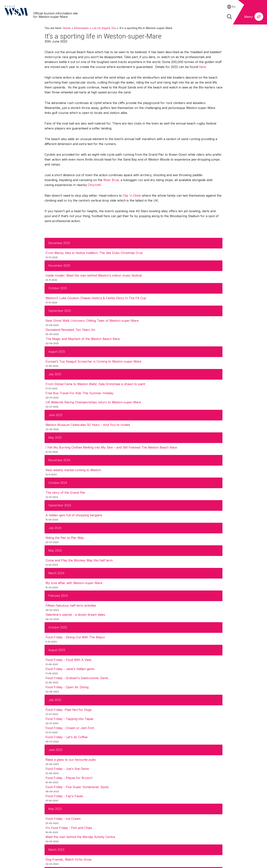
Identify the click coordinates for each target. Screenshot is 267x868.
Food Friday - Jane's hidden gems (70, 669)
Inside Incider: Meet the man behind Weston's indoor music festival (94, 275)
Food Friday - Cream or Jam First (70, 728)
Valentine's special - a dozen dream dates (75, 615)
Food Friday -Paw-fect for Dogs (69, 710)
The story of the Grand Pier (66, 493)
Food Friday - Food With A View (68, 660)
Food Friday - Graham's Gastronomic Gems (77, 678)
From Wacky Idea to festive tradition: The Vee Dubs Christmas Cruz (94, 253)
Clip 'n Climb (132, 196)
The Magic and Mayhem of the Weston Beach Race (83, 339)
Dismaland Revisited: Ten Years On (70, 330)
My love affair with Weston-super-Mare (74, 583)
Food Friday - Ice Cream (63, 819)
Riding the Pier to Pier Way (65, 538)
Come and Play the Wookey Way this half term (79, 560)
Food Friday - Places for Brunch (69, 778)
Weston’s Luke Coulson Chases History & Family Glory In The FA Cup (96, 298)
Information (81, 28)
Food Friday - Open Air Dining (67, 687)
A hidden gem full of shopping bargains (74, 515)
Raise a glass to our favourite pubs (71, 760)
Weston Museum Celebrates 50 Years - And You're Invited (88, 425)
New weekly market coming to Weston (73, 470)
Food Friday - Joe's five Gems (67, 769)
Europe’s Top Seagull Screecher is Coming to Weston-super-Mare (93, 361)
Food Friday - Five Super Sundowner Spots (77, 787)
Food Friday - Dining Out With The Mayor (75, 637)
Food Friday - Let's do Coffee (67, 737)
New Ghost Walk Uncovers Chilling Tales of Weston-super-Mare (92, 321)
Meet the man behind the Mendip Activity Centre (80, 837)
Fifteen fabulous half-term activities (71, 605)
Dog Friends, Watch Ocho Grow (69, 859)
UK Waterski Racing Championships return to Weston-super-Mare (93, 402)
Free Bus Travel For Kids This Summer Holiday (79, 393)
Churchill (94, 185)
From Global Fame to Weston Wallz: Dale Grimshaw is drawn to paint (95, 384)
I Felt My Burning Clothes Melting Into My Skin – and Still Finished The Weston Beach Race (111, 447)
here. (203, 67)
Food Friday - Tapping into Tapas (69, 719)
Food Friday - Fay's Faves (64, 796)
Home (67, 28)
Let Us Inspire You (104, 28)
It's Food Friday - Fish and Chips (69, 828)
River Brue (111, 180)
